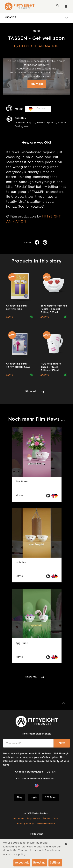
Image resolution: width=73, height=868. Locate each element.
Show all (31, 391)
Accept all (22, 863)
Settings (55, 863)
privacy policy (17, 854)
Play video (37, 84)
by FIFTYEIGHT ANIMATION (37, 46)
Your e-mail (14, 743)
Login (34, 797)
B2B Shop (51, 797)
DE (48, 772)
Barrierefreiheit (46, 824)
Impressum (33, 819)
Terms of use (51, 819)
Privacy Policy (25, 824)
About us (19, 819)
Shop (20, 797)
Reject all (39, 863)
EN (54, 772)
